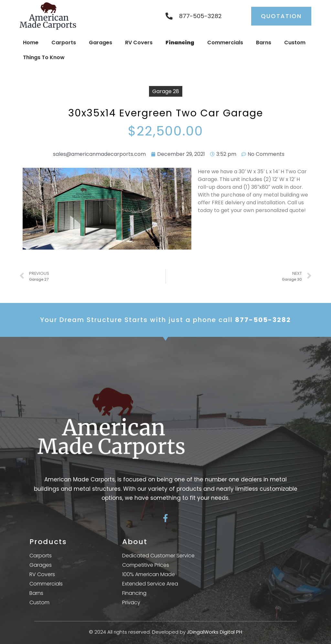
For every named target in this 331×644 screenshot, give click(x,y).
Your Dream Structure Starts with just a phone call (165, 320)
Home (31, 43)
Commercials (225, 43)
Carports (64, 43)
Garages (101, 43)
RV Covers (139, 43)
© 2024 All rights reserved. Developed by (165, 632)
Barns (264, 43)
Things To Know (44, 57)
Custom (295, 43)
